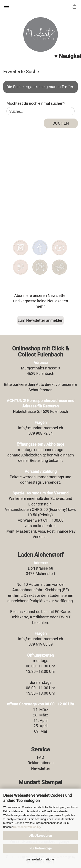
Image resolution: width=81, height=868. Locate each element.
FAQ (40, 757)
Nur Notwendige (40, 848)
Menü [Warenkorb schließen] (6, 6)
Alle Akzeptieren (40, 836)
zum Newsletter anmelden (40, 320)
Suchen (61, 123)
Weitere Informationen (41, 859)
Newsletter (41, 768)
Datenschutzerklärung (27, 827)
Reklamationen (41, 763)
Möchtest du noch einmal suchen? (36, 103)
